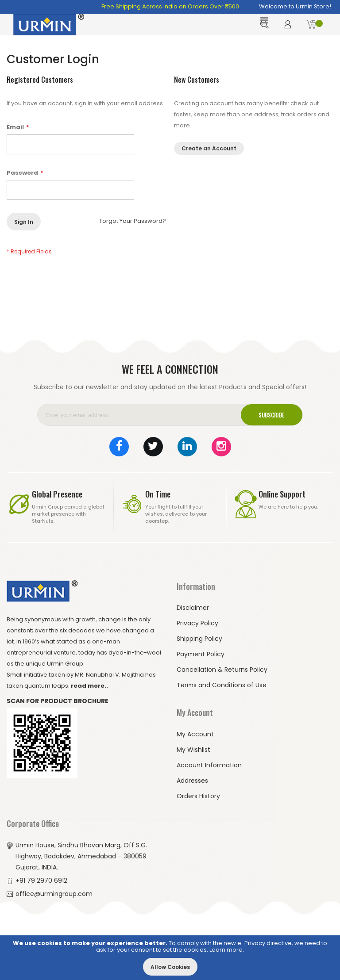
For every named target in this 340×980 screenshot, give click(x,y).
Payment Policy (201, 654)
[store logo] (49, 25)
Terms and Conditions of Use (222, 685)
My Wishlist (193, 750)
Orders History (198, 796)
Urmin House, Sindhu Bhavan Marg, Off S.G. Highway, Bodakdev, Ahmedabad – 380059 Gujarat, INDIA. (81, 856)
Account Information (209, 765)
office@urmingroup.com (54, 894)
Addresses (192, 781)
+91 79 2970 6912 (41, 880)
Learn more (226, 950)
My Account (195, 734)
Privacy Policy (197, 623)
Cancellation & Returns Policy (222, 670)
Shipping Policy (199, 639)
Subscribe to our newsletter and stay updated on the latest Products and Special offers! (170, 387)
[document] (170, 958)
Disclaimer (193, 608)
